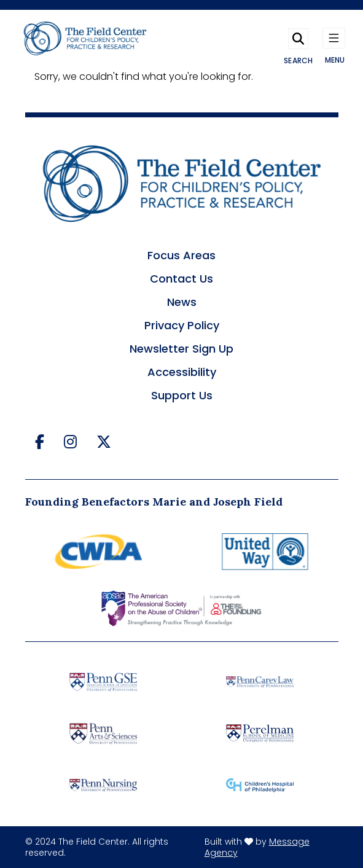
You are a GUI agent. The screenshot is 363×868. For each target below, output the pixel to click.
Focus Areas (181, 255)
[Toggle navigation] (334, 41)
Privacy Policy (182, 325)
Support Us (182, 395)
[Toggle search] (298, 41)
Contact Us (181, 279)
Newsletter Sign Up (181, 349)
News (182, 302)
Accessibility (182, 372)
